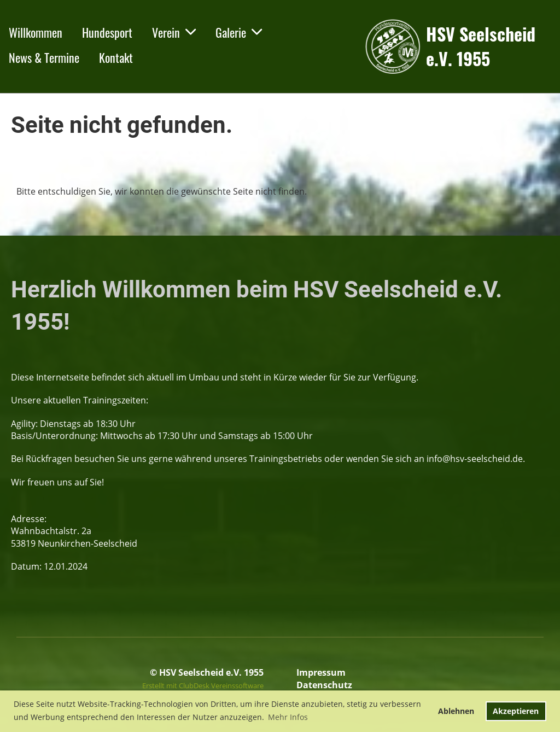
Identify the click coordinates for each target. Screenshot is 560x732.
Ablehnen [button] (456, 711)
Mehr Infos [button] (288, 717)
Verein (174, 32)
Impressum (321, 672)
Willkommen (36, 32)
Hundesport (107, 32)
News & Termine (44, 57)
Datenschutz (324, 685)
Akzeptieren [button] (516, 711)
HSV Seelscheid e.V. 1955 (481, 46)
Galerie (239, 32)
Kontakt (116, 57)
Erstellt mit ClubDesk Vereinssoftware (203, 686)
